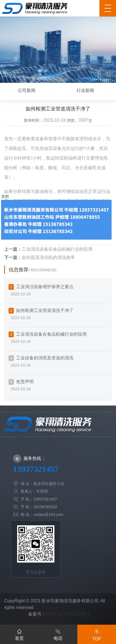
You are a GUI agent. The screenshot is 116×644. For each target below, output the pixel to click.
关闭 (5, 197)
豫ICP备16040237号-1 (68, 614)
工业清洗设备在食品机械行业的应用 (57, 249)
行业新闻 (85, 90)
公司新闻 (27, 90)
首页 (19, 634)
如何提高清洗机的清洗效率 (48, 257)
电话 (58, 634)
